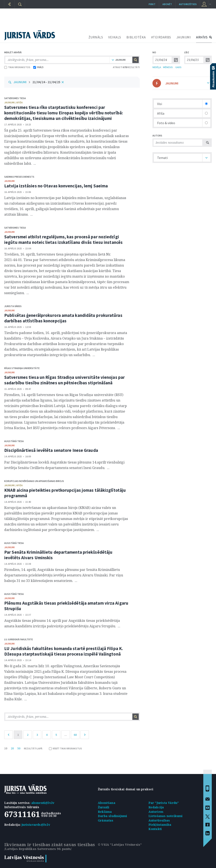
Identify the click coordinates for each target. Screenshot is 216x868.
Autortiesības (159, 820)
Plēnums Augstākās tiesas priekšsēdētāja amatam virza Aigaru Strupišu (66, 606)
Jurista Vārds (13, 306)
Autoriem (156, 812)
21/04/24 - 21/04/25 (46, 82)
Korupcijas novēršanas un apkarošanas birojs (34, 481)
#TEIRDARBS (161, 37)
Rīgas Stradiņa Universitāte (22, 368)
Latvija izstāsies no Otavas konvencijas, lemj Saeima (56, 186)
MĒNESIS (168, 67)
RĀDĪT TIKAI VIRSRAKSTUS (65, 748)
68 (75, 735)
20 (12, 748)
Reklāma (105, 812)
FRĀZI (38, 67)
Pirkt (152, 4)
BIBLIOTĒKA (136, 37)
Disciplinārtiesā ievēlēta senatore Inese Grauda (51, 450)
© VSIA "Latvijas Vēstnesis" (120, 845)
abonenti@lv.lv (43, 803)
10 (6, 748)
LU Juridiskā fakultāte (19, 639)
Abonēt (167, 4)
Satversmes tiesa (15, 98)
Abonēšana (107, 803)
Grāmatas (106, 820)
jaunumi (9, 181)
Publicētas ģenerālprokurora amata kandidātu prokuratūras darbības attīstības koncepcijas (63, 318)
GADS (178, 67)
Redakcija (156, 807)
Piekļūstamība (160, 825)
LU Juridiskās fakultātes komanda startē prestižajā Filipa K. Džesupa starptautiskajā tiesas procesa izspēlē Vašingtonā (64, 651)
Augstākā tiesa (14, 441)
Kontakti (155, 829)
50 (19, 748)
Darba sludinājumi (112, 816)
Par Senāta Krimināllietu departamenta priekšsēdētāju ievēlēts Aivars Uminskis (58, 555)
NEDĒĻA (157, 67)
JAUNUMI (184, 37)
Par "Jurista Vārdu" (164, 803)
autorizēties (188, 4)
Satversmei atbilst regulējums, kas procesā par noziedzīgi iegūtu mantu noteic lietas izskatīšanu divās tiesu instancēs (63, 239)
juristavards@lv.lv (36, 825)
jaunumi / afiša (13, 102)
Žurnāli (104, 807)
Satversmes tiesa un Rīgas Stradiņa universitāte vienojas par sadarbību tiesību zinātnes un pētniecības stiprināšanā (64, 380)
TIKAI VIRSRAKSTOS (17, 67)
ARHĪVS (202, 37)
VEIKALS (115, 37)
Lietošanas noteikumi (166, 816)
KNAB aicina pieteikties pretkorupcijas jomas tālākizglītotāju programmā (65, 493)
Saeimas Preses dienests (19, 177)
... (66, 735)
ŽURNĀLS (96, 37)
